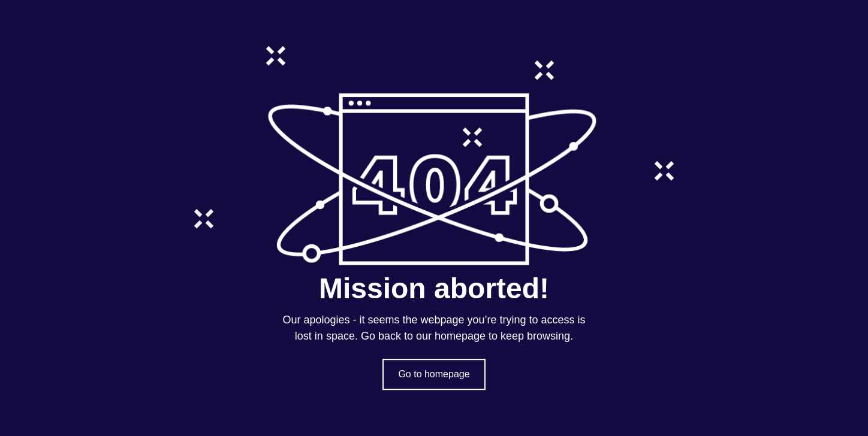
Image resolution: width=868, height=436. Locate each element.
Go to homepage (434, 374)
